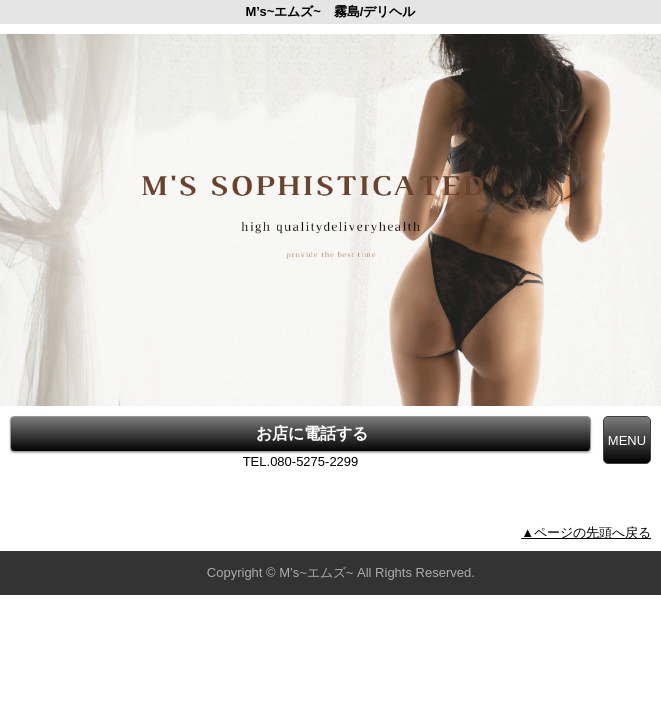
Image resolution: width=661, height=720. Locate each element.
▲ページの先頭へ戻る (586, 532)
